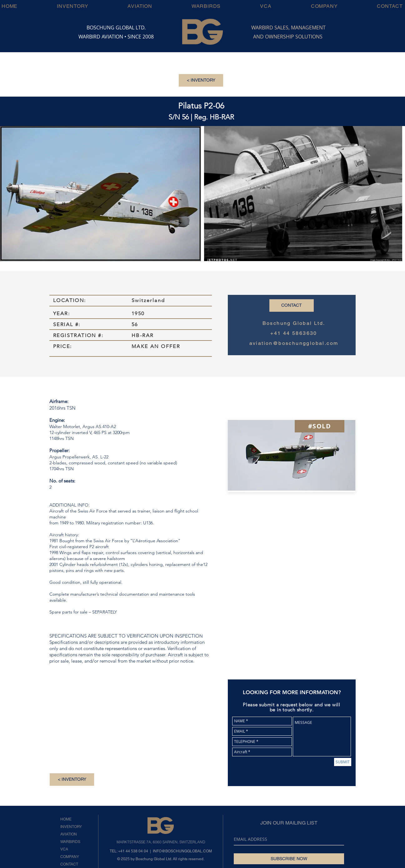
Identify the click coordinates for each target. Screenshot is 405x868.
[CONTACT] (292, 305)
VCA (64, 849)
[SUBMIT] (343, 762)
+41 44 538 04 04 (133, 851)
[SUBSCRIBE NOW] (289, 859)
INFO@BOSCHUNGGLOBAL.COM (182, 851)
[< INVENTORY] (201, 80)
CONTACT (69, 864)
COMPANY (70, 857)
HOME (66, 819)
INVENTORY (71, 827)
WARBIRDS (70, 842)
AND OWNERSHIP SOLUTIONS (288, 37)
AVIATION (69, 834)
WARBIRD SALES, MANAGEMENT (288, 28)
